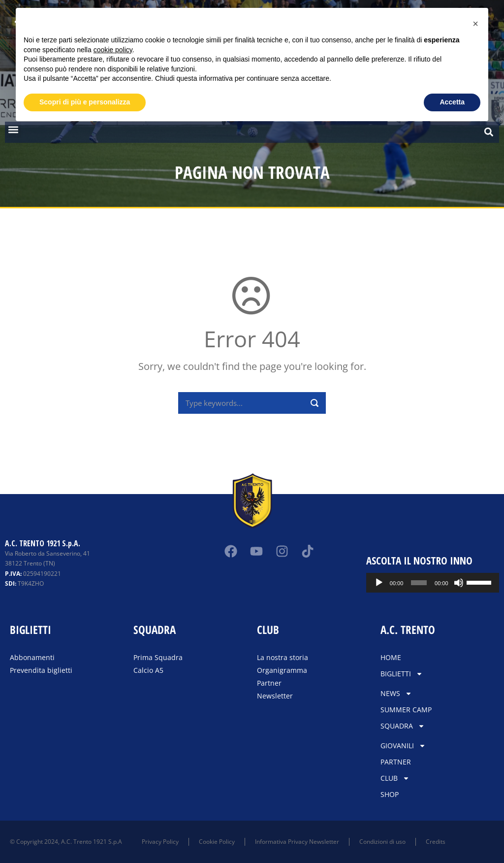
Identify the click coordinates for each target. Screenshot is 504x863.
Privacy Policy (160, 842)
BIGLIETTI (402, 674)
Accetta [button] (452, 102)
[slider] (436, 583)
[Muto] (470, 583)
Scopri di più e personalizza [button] (85, 102)
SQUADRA (403, 726)
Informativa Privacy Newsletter (297, 842)
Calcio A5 (148, 670)
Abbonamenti (32, 657)
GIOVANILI (403, 746)
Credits (436, 842)
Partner (269, 683)
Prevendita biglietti (41, 670)
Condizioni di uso (382, 842)
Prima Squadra (158, 657)
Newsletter (275, 696)
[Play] (406, 583)
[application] (446, 583)
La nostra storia (283, 657)
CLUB (395, 778)
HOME (391, 657)
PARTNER (396, 762)
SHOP (390, 794)
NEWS (396, 694)
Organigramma (282, 670)
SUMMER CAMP (406, 710)
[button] (13, 130)
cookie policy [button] (113, 50)
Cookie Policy (217, 842)
